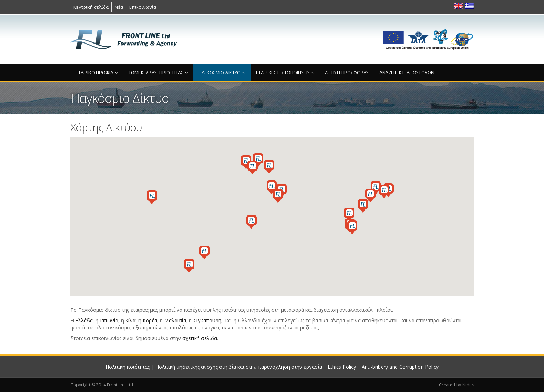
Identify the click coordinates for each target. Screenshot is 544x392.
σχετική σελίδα (200, 338)
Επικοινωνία (143, 7)
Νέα (119, 7)
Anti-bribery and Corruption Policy (400, 367)
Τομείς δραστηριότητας (158, 73)
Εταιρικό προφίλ (97, 73)
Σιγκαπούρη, (208, 320)
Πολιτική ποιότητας (128, 367)
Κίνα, (131, 320)
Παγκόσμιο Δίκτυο (222, 73)
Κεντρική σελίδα (91, 7)
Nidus (468, 385)
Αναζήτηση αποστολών (407, 73)
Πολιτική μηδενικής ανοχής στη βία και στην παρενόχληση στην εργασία (239, 367)
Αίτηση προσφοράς (347, 73)
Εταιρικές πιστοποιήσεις (285, 73)
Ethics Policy (342, 367)
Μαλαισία (175, 320)
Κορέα (150, 320)
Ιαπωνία (109, 320)
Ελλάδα (84, 320)
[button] (272, 187)
